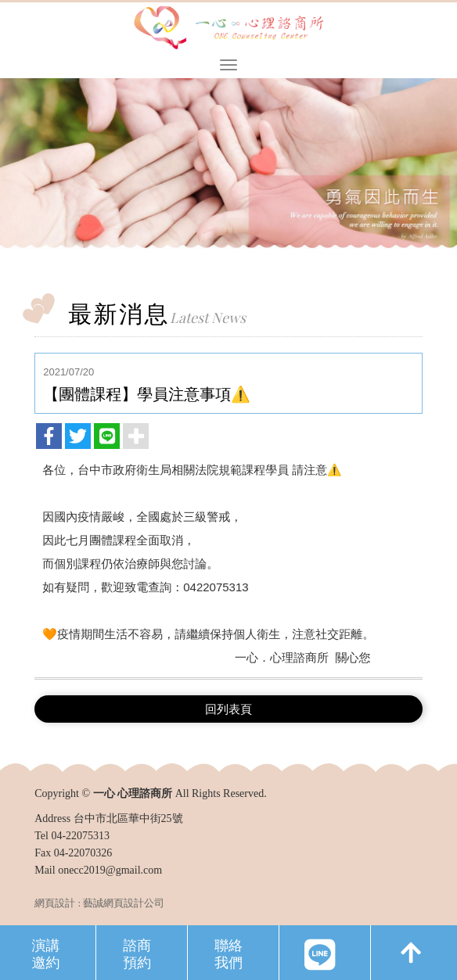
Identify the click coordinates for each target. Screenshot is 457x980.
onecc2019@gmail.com (110, 870)
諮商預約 (137, 953)
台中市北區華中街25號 (128, 818)
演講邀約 (45, 953)
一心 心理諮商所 (228, 29)
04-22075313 (80, 836)
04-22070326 (83, 853)
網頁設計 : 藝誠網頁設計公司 (99, 903)
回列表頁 (228, 709)
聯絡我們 (228, 953)
